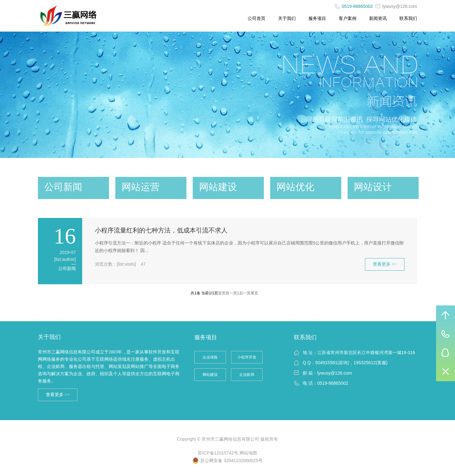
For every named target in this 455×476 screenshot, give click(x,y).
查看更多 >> (385, 264)
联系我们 (408, 18)
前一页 (231, 293)
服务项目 (317, 18)
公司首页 (257, 18)
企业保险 (210, 357)
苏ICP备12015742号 (218, 453)
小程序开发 (247, 357)
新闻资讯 (378, 18)
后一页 (245, 293)
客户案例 (348, 18)
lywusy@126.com (396, 6)
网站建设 (210, 375)
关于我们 (287, 18)
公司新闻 (67, 268)
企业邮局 (247, 375)
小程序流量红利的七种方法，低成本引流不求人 (161, 230)
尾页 (254, 293)
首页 (222, 293)
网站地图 (248, 453)
